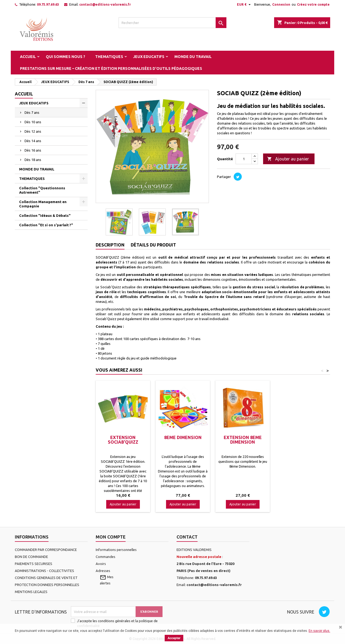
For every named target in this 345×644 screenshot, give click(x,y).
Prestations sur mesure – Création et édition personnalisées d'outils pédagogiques (111, 68)
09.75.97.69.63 (48, 4)
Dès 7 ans (32, 112)
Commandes (106, 557)
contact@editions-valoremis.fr (105, 4)
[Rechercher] (172, 23)
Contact (187, 537)
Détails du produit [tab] (153, 245)
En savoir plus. (319, 631)
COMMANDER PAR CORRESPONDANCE (46, 550)
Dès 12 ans (33, 131)
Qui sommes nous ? (65, 57)
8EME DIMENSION (183, 437)
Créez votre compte (313, 4)
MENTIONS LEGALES (31, 592)
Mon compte (111, 537)
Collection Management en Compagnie (43, 204)
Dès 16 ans (33, 150)
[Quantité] (244, 159)
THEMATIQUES (109, 57)
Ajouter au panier (288, 159)
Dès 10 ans (33, 122)
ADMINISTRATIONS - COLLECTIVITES (44, 571)
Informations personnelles (116, 550)
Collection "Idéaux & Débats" (45, 215)
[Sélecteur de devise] (244, 5)
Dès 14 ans (33, 141)
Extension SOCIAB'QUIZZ (123, 440)
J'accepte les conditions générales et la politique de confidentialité (117, 623)
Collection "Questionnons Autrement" (42, 190)
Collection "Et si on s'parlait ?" (46, 225)
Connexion (281, 4)
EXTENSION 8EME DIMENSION (243, 440)
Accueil (28, 57)
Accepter (174, 638)
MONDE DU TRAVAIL (193, 57)
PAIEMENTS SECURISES (34, 564)
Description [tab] (110, 245)
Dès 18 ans (33, 160)
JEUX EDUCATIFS (149, 57)
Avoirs (101, 564)
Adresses (103, 571)
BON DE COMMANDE (31, 557)
